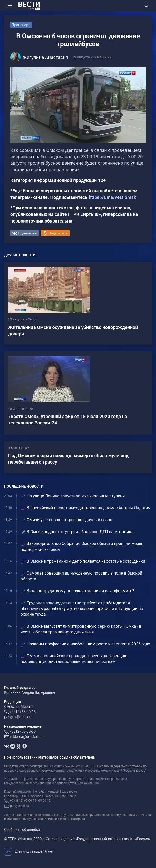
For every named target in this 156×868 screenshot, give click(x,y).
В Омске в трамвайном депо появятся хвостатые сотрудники (83, 562)
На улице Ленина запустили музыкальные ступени (73, 496)
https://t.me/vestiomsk (113, 197)
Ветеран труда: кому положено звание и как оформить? (77, 591)
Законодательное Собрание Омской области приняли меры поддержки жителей (81, 546)
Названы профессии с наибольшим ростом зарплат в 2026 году (85, 644)
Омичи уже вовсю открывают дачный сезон (66, 520)
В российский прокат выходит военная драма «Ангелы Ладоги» (85, 508)
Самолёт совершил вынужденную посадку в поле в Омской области (81, 576)
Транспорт (21, 25)
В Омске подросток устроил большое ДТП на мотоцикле (78, 532)
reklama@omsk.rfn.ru (27, 737)
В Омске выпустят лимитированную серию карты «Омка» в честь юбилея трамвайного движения (81, 629)
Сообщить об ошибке (22, 830)
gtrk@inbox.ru (21, 717)
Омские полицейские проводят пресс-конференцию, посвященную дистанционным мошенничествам (74, 659)
